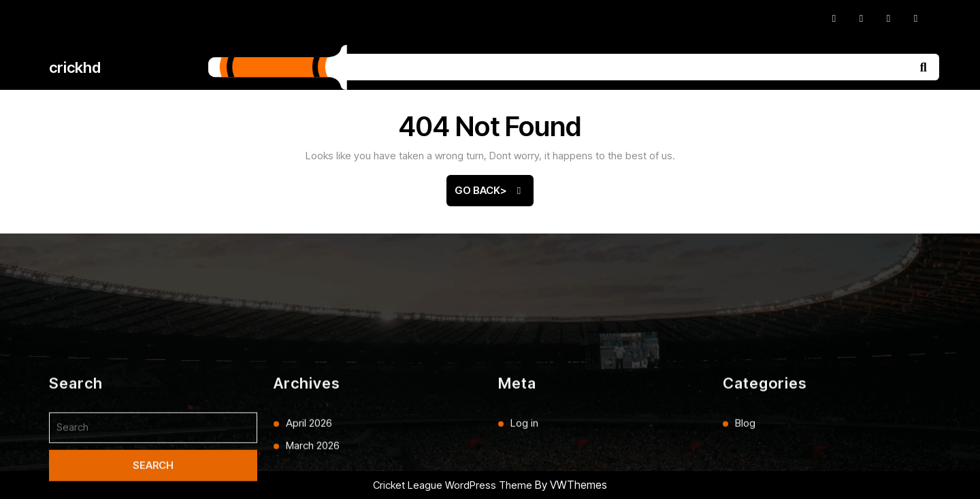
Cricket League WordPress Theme (453, 485)
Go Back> (494, 195)
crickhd (75, 67)
